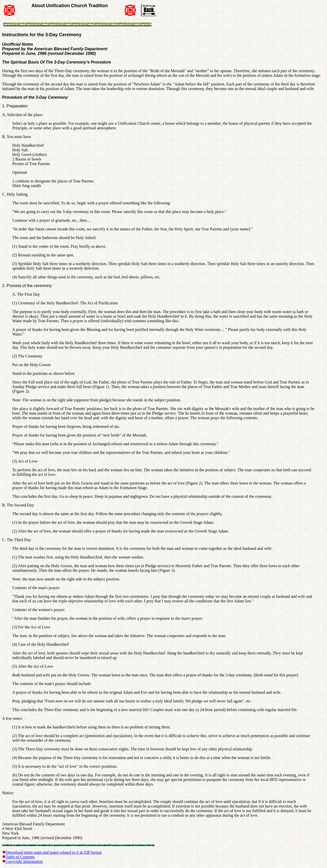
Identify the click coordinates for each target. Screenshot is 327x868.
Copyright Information (24, 861)
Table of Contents (20, 857)
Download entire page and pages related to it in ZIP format (54, 852)
